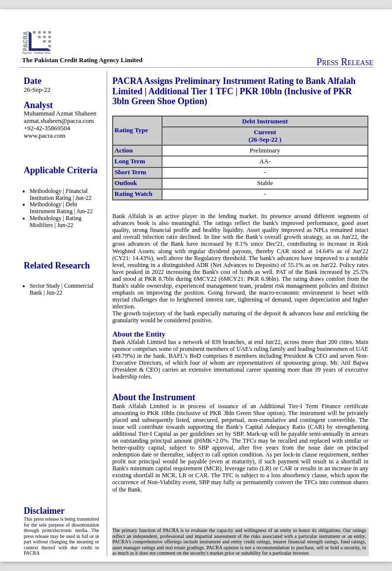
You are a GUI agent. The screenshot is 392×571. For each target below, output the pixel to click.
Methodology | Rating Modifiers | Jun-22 (56, 222)
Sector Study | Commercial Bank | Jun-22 (61, 289)
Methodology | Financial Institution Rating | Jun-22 (60, 194)
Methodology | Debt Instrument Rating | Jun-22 (61, 208)
